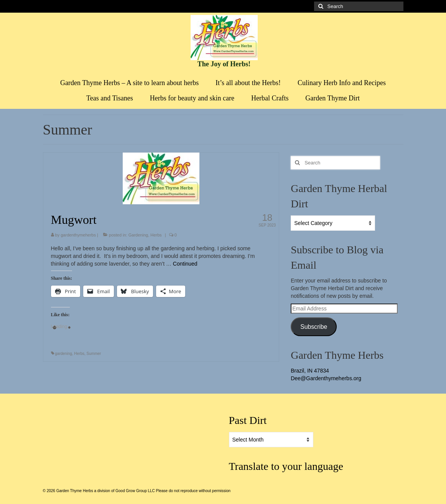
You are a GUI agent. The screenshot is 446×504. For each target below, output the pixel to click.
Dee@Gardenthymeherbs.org (326, 378)
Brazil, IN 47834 (310, 371)
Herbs (156, 235)
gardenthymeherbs (78, 235)
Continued (185, 264)
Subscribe (314, 327)
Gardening (138, 235)
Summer (94, 354)
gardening (63, 354)
